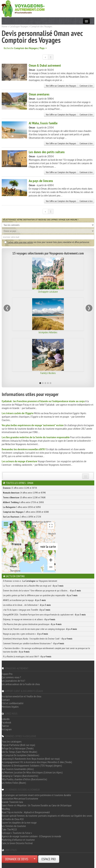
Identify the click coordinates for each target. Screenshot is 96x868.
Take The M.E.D (9, 829)
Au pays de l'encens (41, 181)
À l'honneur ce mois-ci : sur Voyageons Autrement (30, 581)
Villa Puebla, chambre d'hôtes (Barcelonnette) (24, 779)
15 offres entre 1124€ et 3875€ (20, 488)
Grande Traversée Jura (12, 802)
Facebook (6, 722)
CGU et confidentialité (13, 703)
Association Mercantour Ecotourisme (20, 798)
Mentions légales (10, 707)
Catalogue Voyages (19, 26)
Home (5, 26)
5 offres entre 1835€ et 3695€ (22, 507)
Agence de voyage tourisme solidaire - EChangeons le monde (31, 836)
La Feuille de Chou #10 (13, 819)
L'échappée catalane (48, 292)
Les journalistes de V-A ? (13, 681)
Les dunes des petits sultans (47, 152)
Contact (6, 700)
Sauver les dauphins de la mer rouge (19, 822)
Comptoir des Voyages (41, 26)
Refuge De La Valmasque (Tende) (18, 748)
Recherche (25, 48)
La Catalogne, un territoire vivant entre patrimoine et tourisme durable (36, 795)
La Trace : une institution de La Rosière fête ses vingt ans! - (33, 586)
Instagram (7, 729)
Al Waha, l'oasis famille (43, 123)
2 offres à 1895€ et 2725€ (22, 517)
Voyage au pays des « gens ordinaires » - (25, 634)
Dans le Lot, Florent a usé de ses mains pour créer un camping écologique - (40, 629)
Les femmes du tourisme (14, 826)
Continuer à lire (86, 86)
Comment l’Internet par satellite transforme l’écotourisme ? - (34, 643)
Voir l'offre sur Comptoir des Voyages (61, 86)
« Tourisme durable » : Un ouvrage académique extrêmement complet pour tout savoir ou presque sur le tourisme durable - (46, 650)
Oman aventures (39, 94)
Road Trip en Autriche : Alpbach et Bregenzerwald (26, 812)
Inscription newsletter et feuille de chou (21, 696)
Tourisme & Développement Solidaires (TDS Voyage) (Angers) (32, 765)
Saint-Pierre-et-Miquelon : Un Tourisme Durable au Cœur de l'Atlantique (37, 805)
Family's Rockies (48, 373)
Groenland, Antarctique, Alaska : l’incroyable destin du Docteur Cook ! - (38, 639)
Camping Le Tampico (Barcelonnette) (20, 776)
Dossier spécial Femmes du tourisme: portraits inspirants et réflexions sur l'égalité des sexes (47, 816)
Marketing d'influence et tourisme (18, 840)
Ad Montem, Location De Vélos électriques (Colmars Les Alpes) (32, 772)
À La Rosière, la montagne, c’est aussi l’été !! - (27, 656)
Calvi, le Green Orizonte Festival (17, 843)
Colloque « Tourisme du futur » (17, 833)
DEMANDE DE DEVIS (17, 859)
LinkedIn (6, 719)
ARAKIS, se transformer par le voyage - (24, 600)
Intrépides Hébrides (48, 332)
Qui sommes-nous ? (11, 677)
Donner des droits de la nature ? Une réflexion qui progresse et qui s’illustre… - (42, 591)
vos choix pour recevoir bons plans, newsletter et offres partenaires (47, 242)
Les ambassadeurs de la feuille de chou (21, 684)
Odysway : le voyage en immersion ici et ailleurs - (29, 619)
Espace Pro (7, 674)
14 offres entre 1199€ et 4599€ (24, 493)
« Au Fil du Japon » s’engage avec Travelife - (27, 610)
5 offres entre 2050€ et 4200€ (26, 512)
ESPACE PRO (49, 859)
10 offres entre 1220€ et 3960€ (24, 497)
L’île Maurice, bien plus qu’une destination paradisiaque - (32, 624)
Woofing (6, 809)
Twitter (5, 726)
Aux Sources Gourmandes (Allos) (18, 769)
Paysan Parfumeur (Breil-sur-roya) (18, 745)
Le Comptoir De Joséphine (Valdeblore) (20, 755)
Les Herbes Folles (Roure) (14, 783)
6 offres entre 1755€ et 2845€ (23, 502)
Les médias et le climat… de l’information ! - (27, 605)
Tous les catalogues (12, 741)
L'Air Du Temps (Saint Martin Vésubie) (19, 752)
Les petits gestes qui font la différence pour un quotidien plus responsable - (40, 595)
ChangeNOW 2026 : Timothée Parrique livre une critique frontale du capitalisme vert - (44, 615)
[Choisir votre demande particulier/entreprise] (35, 859)
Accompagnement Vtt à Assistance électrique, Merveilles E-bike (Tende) (37, 762)
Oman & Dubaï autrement (45, 65)
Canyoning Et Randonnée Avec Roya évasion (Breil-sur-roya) (31, 759)
